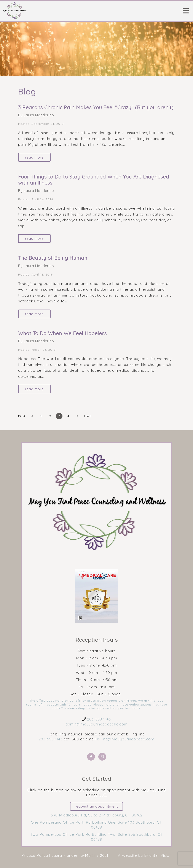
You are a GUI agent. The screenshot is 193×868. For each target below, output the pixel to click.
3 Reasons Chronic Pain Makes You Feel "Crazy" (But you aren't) (96, 107)
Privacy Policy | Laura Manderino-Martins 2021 (65, 855)
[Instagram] (102, 757)
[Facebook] (91, 757)
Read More (34, 157)
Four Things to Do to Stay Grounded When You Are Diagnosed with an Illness (94, 180)
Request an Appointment (96, 806)
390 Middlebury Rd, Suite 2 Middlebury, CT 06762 (97, 815)
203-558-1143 (99, 719)
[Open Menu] (186, 11)
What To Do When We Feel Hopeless (62, 333)
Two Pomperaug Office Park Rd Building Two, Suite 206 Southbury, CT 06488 (97, 837)
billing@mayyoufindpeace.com (126, 739)
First (22, 416)
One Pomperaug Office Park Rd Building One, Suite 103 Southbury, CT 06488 (96, 825)
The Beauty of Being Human (53, 258)
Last (88, 416)
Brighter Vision (158, 855)
